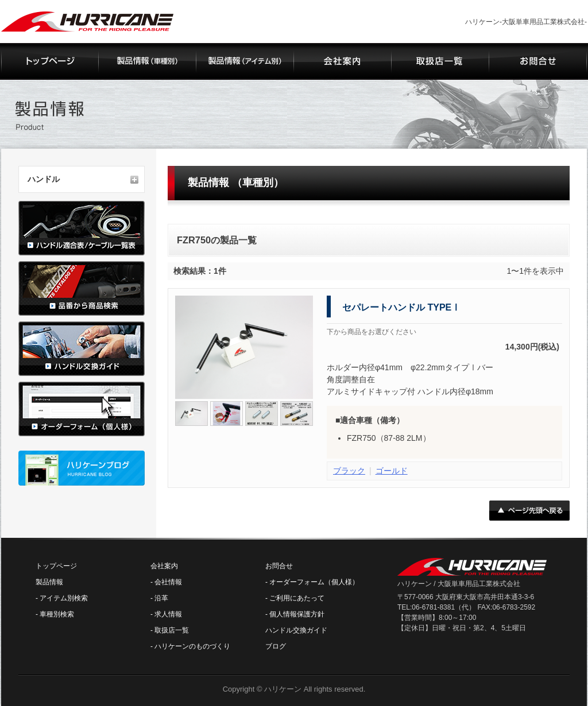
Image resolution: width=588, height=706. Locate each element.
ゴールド (392, 471)
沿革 (161, 598)
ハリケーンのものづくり (192, 646)
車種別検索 (57, 614)
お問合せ (279, 566)
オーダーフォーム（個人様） (314, 582)
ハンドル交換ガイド (296, 630)
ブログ (276, 646)
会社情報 (168, 582)
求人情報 (168, 614)
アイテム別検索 (64, 598)
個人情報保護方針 (297, 614)
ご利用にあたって (297, 598)
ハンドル (44, 179)
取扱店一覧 (172, 630)
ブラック (349, 471)
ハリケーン (283, 689)
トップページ (56, 566)
